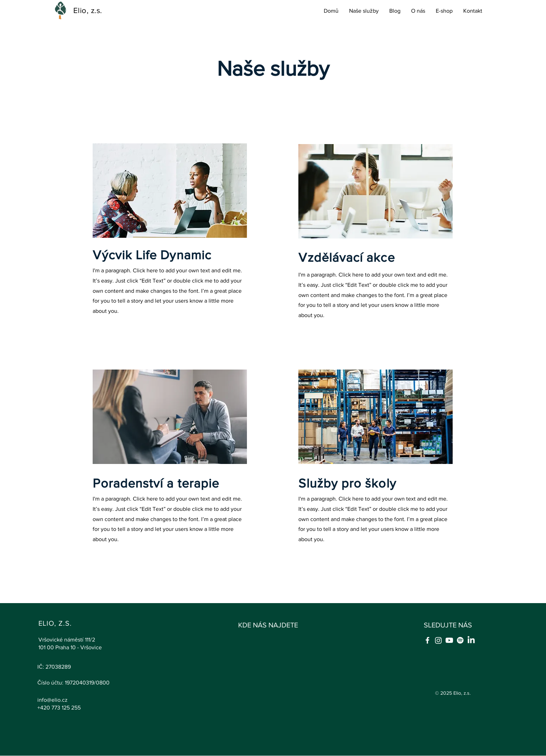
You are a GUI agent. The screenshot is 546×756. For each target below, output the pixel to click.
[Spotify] (460, 640)
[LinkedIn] (471, 640)
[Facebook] (427, 640)
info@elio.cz (52, 700)
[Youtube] (449, 640)
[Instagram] (438, 640)
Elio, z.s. (88, 10)
